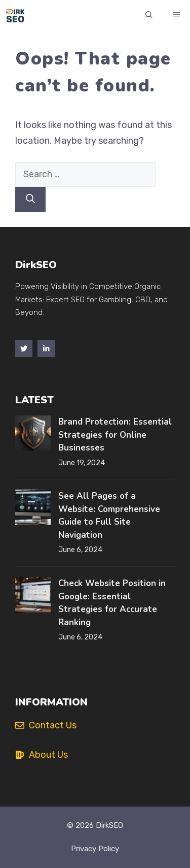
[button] (149, 15)
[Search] (30, 199)
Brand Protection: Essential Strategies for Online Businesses (115, 435)
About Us (48, 755)
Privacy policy (95, 849)
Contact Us (53, 725)
